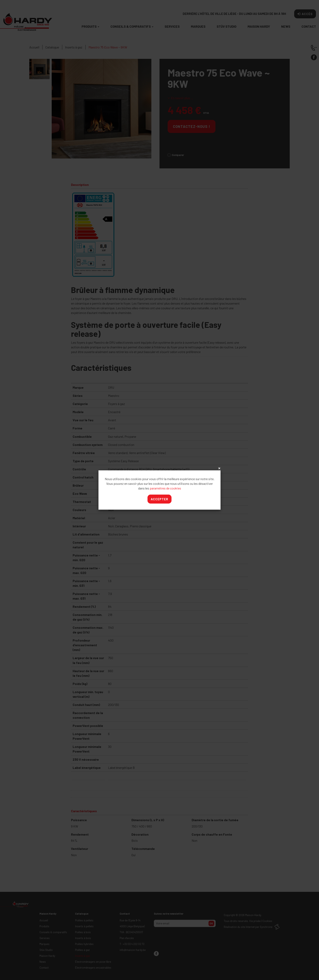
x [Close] (219, 469)
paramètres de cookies (165, 488)
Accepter (159, 499)
